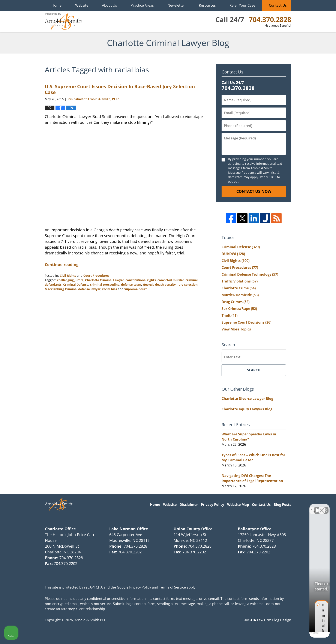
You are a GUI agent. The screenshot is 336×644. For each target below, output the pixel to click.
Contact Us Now (254, 191)
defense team (131, 285)
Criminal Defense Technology (250, 274)
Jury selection (187, 285)
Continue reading (62, 264)
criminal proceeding (105, 285)
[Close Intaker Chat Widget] (322, 507)
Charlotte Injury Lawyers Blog (247, 409)
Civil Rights (68, 276)
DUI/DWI (233, 254)
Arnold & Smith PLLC (91, 620)
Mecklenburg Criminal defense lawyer (73, 289)
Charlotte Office (60, 529)
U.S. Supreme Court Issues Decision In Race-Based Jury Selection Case (120, 89)
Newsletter (176, 5)
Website (82, 5)
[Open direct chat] (313, 507)
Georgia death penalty (159, 285)
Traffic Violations (240, 281)
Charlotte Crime (239, 288)
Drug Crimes (235, 302)
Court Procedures (96, 276)
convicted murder (171, 280)
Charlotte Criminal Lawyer (104, 280)
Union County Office (193, 529)
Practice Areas (142, 5)
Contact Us (278, 5)
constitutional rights (141, 280)
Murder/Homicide (240, 295)
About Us (109, 5)
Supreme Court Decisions (246, 322)
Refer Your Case (242, 5)
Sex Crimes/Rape (239, 309)
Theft (229, 315)
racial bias (110, 289)
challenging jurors (70, 280)
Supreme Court (136, 289)
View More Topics (236, 329)
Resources (207, 5)
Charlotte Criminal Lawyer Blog (63, 21)
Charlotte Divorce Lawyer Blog (247, 399)
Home (57, 5)
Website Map (238, 505)
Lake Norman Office (129, 529)
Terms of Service (172, 587)
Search (254, 370)
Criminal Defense (76, 285)
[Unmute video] (260, 507)
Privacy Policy (212, 505)
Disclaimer (189, 505)
